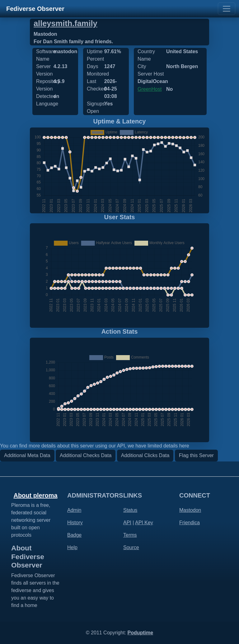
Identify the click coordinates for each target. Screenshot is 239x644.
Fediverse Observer (35, 9)
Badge (74, 535)
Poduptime (140, 633)
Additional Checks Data (86, 455)
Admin (74, 510)
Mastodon (190, 510)
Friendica (190, 523)
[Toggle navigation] (227, 9)
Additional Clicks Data (145, 455)
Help (72, 547)
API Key (144, 523)
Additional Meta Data (27, 455)
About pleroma (35, 495)
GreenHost (150, 89)
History (75, 523)
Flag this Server (196, 455)
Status (130, 510)
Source (131, 547)
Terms (130, 535)
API (127, 523)
